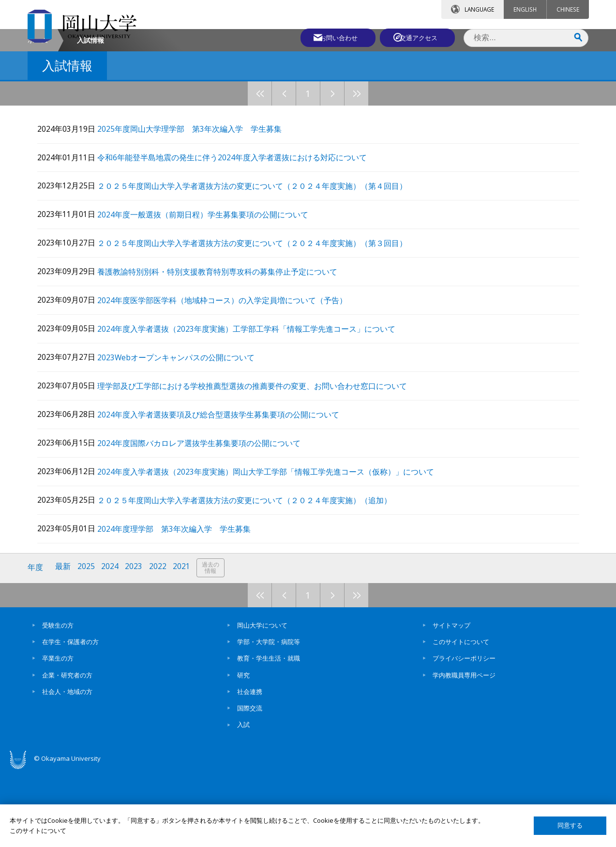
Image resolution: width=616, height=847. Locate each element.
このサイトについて (461, 717)
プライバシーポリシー (464, 734)
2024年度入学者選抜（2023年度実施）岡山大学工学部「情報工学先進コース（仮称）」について (273, 549)
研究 (243, 750)
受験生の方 (58, 701)
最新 (64, 643)
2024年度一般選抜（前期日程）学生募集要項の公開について (210, 295)
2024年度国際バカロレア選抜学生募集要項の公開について (207, 521)
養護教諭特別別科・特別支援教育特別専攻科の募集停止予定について (225, 352)
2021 (184, 643)
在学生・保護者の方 (70, 717)
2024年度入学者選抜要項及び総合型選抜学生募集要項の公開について (226, 492)
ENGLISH (525, 9)
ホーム (38, 122)
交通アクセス (420, 37)
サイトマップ (451, 701)
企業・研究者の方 (67, 750)
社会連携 (250, 767)
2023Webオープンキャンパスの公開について (184, 436)
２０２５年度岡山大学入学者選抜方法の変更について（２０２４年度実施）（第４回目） (260, 267)
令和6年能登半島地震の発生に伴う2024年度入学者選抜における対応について (240, 239)
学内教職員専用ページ (464, 750)
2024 (111, 643)
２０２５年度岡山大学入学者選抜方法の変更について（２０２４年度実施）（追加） (252, 577)
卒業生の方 (58, 734)
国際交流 (250, 784)
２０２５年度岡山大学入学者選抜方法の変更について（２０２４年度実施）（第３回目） (260, 324)
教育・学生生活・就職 (269, 734)
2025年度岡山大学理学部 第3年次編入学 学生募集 (197, 211)
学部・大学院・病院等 (269, 717)
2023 (135, 643)
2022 (160, 643)
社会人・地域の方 (67, 767)
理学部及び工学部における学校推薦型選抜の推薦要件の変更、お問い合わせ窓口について (260, 464)
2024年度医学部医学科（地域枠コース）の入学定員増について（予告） (230, 380)
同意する (570, 825)
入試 (243, 800)
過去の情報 (213, 644)
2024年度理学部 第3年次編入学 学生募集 (182, 605)
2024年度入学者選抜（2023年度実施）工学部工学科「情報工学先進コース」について (254, 408)
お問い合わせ (334, 37)
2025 (87, 643)
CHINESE (568, 9)
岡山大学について (262, 701)
